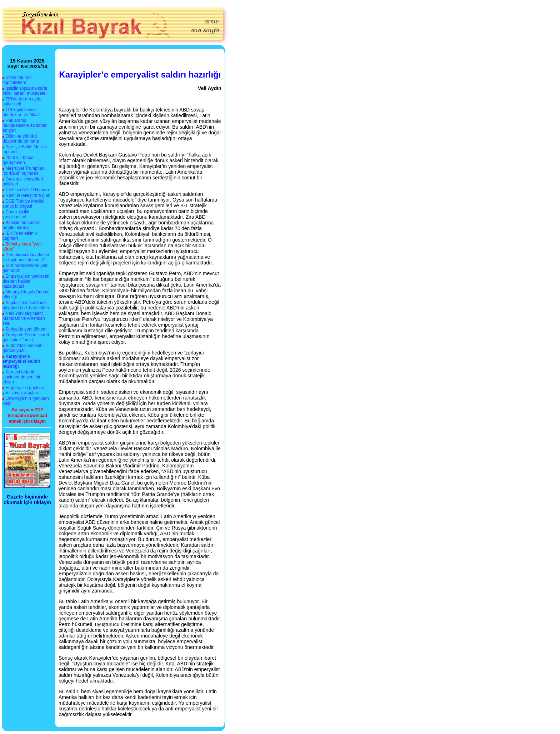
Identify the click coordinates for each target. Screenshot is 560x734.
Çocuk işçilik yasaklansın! (16, 214)
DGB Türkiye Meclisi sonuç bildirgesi (23, 204)
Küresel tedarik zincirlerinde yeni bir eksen (21, 377)
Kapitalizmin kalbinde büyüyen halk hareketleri (26, 305)
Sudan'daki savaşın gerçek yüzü (22, 348)
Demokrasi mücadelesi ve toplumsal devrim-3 (26, 257)
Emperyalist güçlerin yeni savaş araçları (23, 390)
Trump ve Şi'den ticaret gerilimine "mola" (26, 337)
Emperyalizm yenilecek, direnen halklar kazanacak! (26, 281)
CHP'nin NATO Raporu (27, 190)
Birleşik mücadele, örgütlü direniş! (21, 225)
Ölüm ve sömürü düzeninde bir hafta (21, 139)
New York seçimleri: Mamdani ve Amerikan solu (24, 318)
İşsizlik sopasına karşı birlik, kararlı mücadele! (25, 91)
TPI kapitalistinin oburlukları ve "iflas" (21, 112)
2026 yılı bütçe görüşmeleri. (18, 160)
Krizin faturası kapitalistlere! (17, 80)
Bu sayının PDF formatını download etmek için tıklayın (27, 416)
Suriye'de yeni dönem (26, 329)
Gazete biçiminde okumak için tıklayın (27, 500)
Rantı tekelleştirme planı (28, 195)
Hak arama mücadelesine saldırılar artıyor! (24, 125)
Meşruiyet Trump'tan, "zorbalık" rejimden (24, 171)
